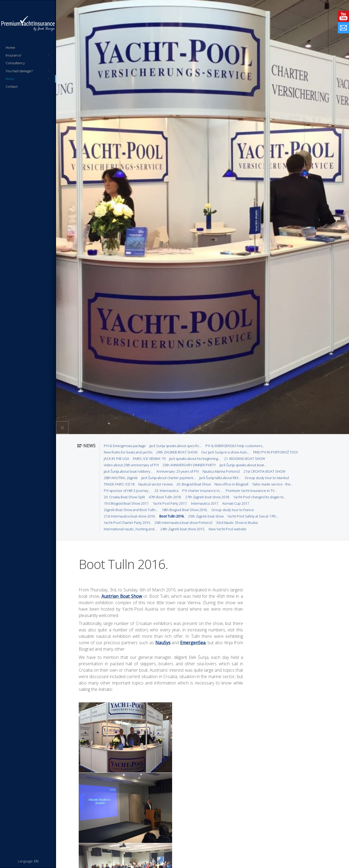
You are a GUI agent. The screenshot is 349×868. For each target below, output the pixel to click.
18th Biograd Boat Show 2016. (185, 510)
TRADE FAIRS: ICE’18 (119, 484)
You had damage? (27, 71)
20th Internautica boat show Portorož (183, 523)
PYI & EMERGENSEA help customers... (235, 446)
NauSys (163, 643)
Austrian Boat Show (122, 596)
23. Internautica (166, 491)
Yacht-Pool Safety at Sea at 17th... (253, 516)
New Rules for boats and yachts (128, 452)
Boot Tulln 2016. (172, 516)
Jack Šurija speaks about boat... (243, 465)
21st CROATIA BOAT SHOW (264, 471)
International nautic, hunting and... (130, 529)
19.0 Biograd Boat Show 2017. (126, 503)
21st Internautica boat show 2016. (130, 516)
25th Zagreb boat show (206, 516)
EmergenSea (193, 643)
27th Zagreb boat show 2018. (207, 497)
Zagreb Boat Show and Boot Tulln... (131, 510)
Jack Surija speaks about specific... (176, 446)
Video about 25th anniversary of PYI (131, 465)
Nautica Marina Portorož (221, 471)
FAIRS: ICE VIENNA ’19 (149, 459)
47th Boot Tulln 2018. (165, 497)
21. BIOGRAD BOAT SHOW (245, 459)
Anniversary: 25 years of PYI (178, 471)
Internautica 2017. (205, 503)
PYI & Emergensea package (125, 446)
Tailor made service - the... (273, 484)
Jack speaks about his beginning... (195, 459)
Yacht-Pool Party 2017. (170, 503)
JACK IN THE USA (116, 459)
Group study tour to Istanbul (267, 478)
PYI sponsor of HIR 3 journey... (127, 491)
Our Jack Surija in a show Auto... (225, 452)
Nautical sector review (155, 484)
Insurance (27, 55)
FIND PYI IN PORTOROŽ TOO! (275, 452)
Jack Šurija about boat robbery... (128, 471)
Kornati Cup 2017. (236, 503)
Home (10, 47)
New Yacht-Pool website (227, 529)
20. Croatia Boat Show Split (124, 497)
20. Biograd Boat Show (194, 484)
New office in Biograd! (231, 484)
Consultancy (15, 63)
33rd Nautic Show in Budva (237, 523)
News (27, 79)
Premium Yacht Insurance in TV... (251, 491)
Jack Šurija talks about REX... (220, 478)
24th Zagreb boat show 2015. (183, 529)
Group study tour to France (233, 510)
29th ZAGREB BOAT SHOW (177, 452)
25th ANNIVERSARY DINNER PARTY (189, 465)
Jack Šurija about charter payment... (168, 478)
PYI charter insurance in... (202, 491)
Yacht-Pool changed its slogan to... (260, 497)
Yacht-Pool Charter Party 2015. (127, 523)
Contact (12, 86)
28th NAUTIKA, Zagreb (121, 478)
